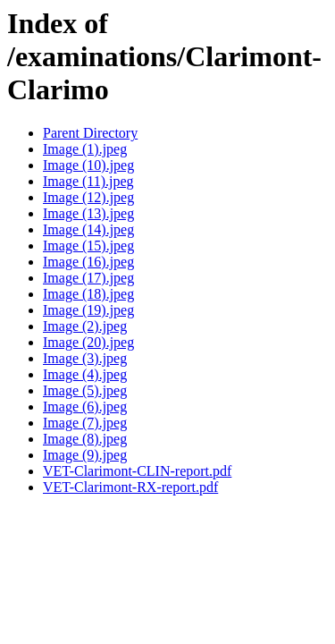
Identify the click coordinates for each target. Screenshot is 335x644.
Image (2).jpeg (85, 326)
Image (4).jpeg (85, 374)
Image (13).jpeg (88, 213)
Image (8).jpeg (85, 439)
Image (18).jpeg (88, 294)
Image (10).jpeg (88, 165)
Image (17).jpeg (88, 278)
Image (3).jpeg (85, 358)
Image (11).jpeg (88, 181)
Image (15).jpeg (88, 246)
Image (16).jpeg (88, 262)
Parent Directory (90, 133)
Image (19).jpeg (88, 310)
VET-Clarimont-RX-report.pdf (130, 487)
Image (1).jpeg (85, 149)
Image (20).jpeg (88, 342)
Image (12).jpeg (88, 197)
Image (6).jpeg (85, 407)
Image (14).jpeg (88, 229)
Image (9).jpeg (85, 455)
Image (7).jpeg (85, 423)
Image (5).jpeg (85, 390)
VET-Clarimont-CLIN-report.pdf (137, 471)
